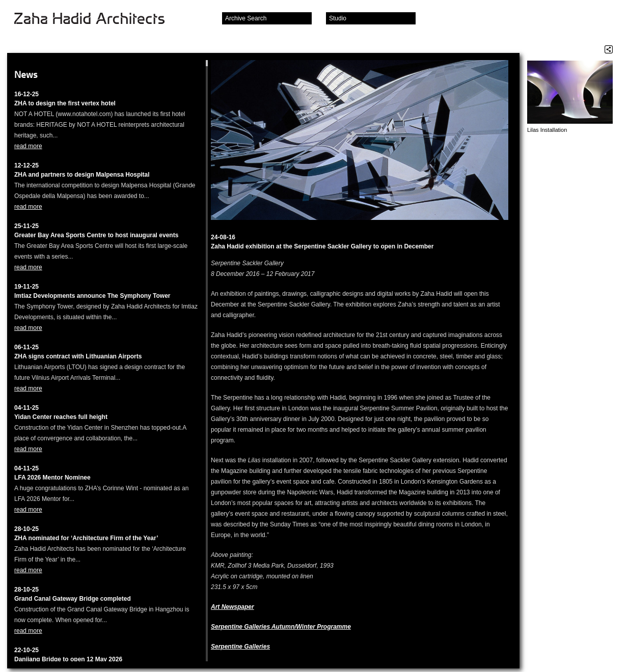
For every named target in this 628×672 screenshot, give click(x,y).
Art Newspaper (233, 607)
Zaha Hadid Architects (98, 19)
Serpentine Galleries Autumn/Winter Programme (281, 627)
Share (609, 49)
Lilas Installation (547, 130)
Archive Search (246, 18)
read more (28, 146)
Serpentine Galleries (240, 647)
